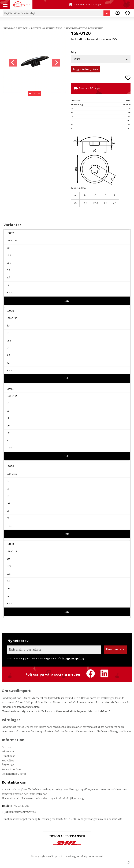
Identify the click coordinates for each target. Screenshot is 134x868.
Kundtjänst (8, 756)
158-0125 (12, 241)
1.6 (8, 426)
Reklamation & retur (14, 774)
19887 (10, 233)
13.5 (9, 263)
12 (8, 411)
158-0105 (12, 396)
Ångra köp (8, 765)
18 (8, 333)
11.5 (9, 566)
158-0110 (12, 474)
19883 (10, 544)
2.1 (8, 581)
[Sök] (107, 13)
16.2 (9, 256)
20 (8, 559)
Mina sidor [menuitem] (118, 13)
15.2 (9, 341)
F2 (8, 285)
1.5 (8, 511)
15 (8, 481)
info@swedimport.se (24, 812)
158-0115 (12, 552)
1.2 (8, 433)
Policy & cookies (11, 770)
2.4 (8, 278)
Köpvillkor (8, 761)
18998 (10, 311)
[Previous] (13, 63)
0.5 (8, 270)
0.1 (8, 348)
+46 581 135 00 (21, 806)
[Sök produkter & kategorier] (53, 13)
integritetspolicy (73, 659)
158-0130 (12, 318)
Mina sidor (8, 752)
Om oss (6, 747)
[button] (6, 5)
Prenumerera (115, 649)
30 (8, 248)
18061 (10, 389)
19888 (10, 466)
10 (8, 404)
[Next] (56, 63)
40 (8, 326)
